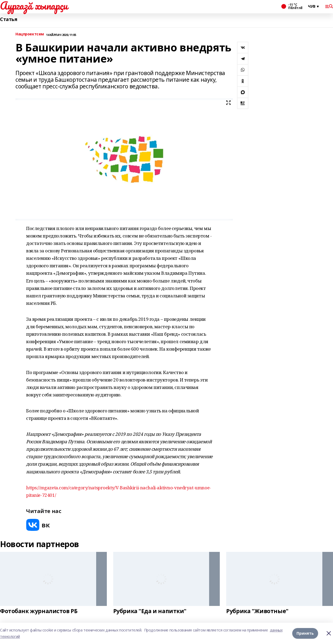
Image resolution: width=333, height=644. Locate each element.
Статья (9, 19)
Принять (305, 633)
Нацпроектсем (30, 34)
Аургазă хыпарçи (34, 6)
